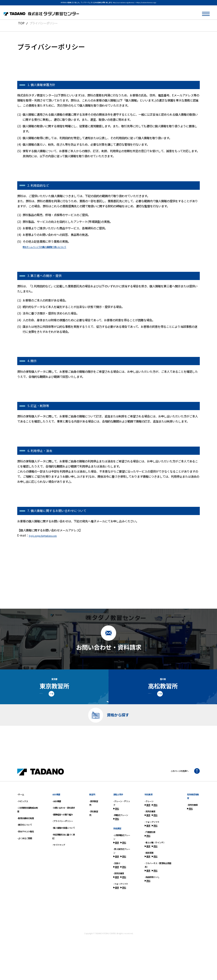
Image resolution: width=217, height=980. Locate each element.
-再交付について (25, 842)
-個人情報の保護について (64, 844)
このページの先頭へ (181, 788)
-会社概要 (57, 818)
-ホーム (21, 811)
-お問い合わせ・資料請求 (64, 825)
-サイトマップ (59, 861)
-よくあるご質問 (25, 855)
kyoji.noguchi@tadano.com (49, 535)
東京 (116, 859)
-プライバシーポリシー (63, 838)
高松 (116, 825)
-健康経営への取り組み (63, 831)
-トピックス (23, 818)
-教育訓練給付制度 (26, 835)
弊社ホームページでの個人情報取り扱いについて (54, 246)
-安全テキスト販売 (26, 848)
